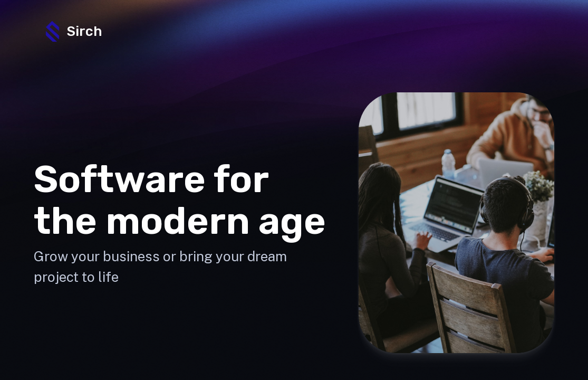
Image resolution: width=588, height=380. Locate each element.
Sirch (72, 31)
